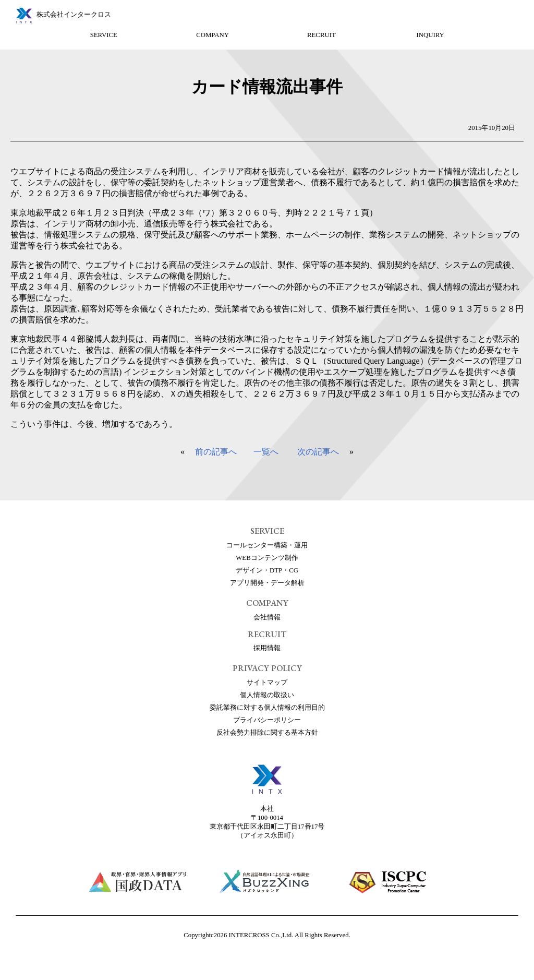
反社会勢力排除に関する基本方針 (267, 733)
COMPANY (213, 35)
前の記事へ (216, 452)
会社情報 (267, 617)
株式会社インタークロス (74, 15)
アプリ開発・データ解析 (267, 583)
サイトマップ (267, 683)
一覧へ (266, 452)
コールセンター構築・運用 (267, 545)
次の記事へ (318, 452)
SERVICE (104, 35)
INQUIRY (430, 35)
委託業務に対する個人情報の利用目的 (267, 708)
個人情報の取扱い (267, 695)
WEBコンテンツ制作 (267, 558)
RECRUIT (321, 35)
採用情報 (267, 648)
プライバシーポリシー (267, 720)
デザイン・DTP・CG (267, 570)
